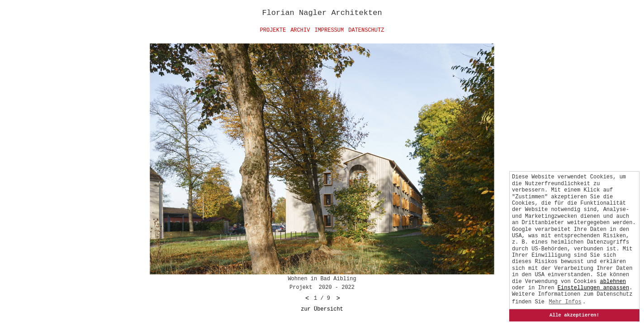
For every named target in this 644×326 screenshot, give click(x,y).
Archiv (300, 30)
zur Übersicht (322, 309)
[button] (593, 288)
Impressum (329, 30)
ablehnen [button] (613, 282)
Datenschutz (366, 30)
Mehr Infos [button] (565, 302)
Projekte (273, 30)
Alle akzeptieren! (574, 315)
